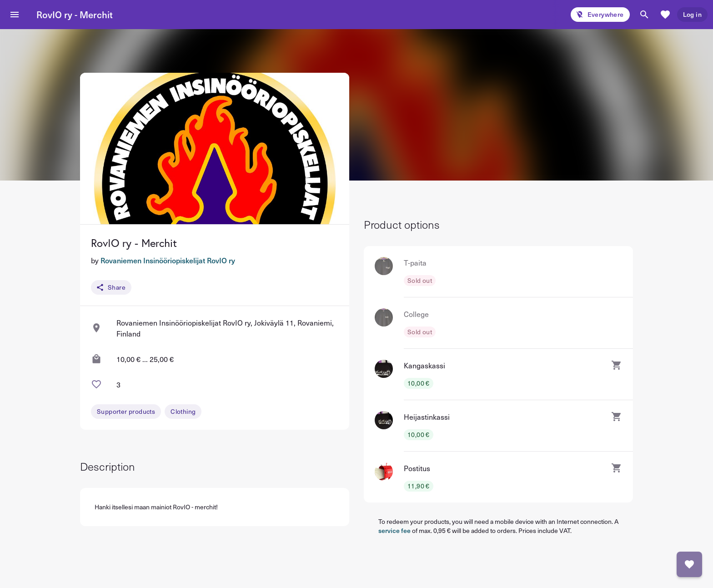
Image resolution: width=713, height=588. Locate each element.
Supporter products (126, 411)
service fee (394, 530)
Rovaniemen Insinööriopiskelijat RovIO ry (168, 260)
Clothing (183, 411)
